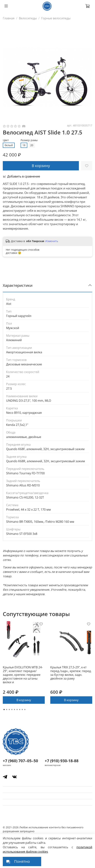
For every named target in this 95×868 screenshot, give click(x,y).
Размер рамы (29, 140)
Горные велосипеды (56, 18)
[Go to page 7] (20, 710)
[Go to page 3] (9, 710)
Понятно (22, 861)
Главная (9, 18)
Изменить (52, 241)
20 (32, 145)
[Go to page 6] (17, 710)
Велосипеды (28, 18)
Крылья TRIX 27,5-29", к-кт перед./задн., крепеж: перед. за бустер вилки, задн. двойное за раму (71, 673)
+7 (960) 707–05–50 (20, 761)
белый (9, 145)
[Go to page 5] (14, 710)
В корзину (24, 700)
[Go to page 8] (22, 710)
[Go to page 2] (7, 710)
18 (24, 145)
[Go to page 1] (4, 710)
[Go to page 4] (12, 710)
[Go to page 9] (25, 710)
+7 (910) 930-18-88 (62, 761)
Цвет (6, 140)
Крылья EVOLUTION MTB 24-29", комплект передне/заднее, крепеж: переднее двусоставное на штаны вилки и (23, 675)
